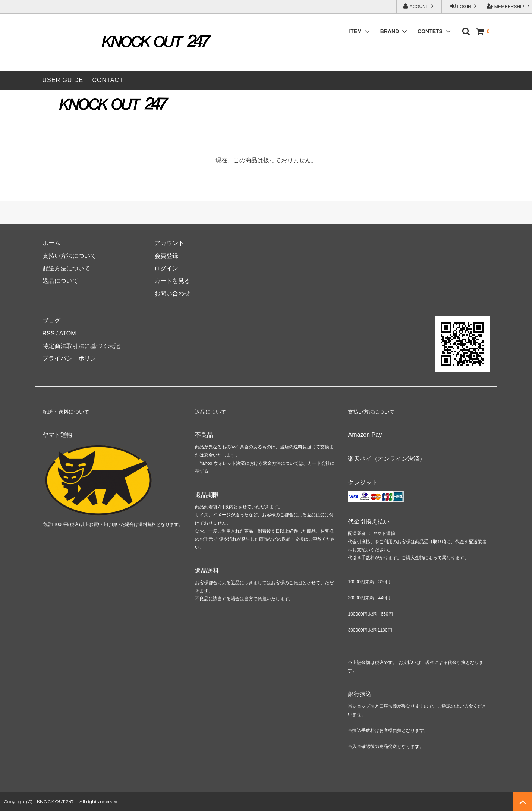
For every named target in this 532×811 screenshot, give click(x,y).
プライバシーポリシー (72, 358)
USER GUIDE (63, 80)
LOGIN (464, 6)
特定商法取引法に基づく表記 (81, 346)
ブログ (51, 321)
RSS (49, 333)
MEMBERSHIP (509, 6)
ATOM (68, 333)
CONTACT (108, 80)
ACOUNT (419, 6)
